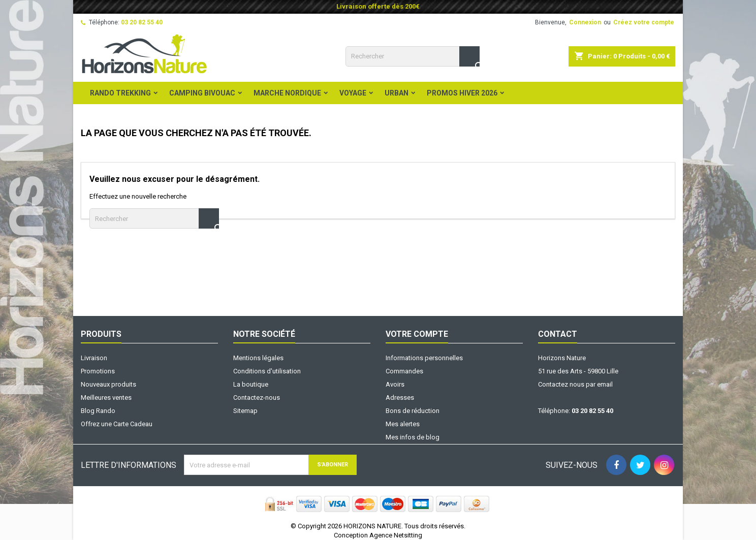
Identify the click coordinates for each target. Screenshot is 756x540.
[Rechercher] (413, 56)
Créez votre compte (644, 22)
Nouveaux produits (108, 384)
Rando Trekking (120, 93)
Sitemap (245, 411)
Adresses (400, 398)
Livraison (94, 358)
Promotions (98, 371)
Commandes (404, 371)
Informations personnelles (424, 358)
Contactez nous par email (575, 384)
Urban (397, 93)
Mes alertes (403, 424)
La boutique (251, 384)
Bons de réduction (413, 411)
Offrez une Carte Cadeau (117, 424)
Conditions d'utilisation (267, 371)
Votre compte (417, 334)
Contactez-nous (257, 398)
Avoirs (395, 384)
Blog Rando (98, 411)
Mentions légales (258, 358)
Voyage (353, 93)
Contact (558, 334)
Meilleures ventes (106, 398)
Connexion (585, 22)
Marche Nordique (287, 93)
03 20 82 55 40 (142, 22)
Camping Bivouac (202, 93)
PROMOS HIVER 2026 (462, 93)
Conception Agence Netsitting (378, 535)
